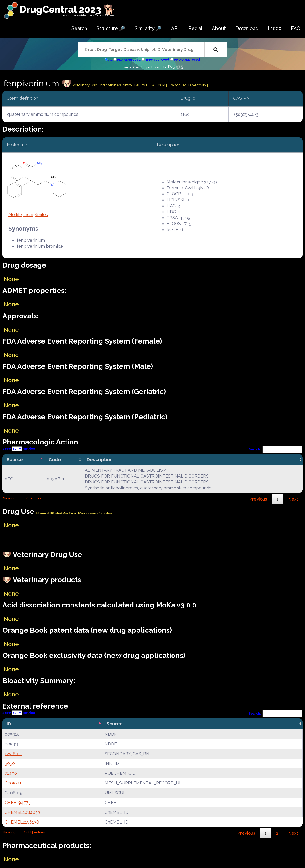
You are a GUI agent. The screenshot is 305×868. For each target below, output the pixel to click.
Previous (258, 499)
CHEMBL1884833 (22, 812)
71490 (11, 773)
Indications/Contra (116, 85)
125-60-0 (14, 754)
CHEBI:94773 (18, 802)
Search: (276, 449)
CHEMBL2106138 (22, 822)
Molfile (15, 215)
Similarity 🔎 (148, 28)
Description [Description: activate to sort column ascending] (100, 459)
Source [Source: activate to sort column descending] (15, 459)
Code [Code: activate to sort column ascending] (55, 459)
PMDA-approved (187, 60)
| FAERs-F (141, 85)
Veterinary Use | (86, 85)
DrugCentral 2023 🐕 (67, 9)
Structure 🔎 (111, 28)
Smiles (41, 215)
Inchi (28, 215)
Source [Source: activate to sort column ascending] (115, 724)
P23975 (175, 67)
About (219, 28)
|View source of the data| (96, 513)
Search (79, 28)
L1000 (275, 28)
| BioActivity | (197, 85)
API (175, 28)
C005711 (13, 783)
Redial (195, 28)
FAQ (296, 28)
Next (293, 499)
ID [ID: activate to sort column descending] (9, 724)
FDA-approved (129, 60)
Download (247, 28)
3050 (10, 763)
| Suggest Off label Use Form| (56, 513)
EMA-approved (157, 60)
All (110, 60)
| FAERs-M (158, 85)
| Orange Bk (176, 85)
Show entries (19, 449)
